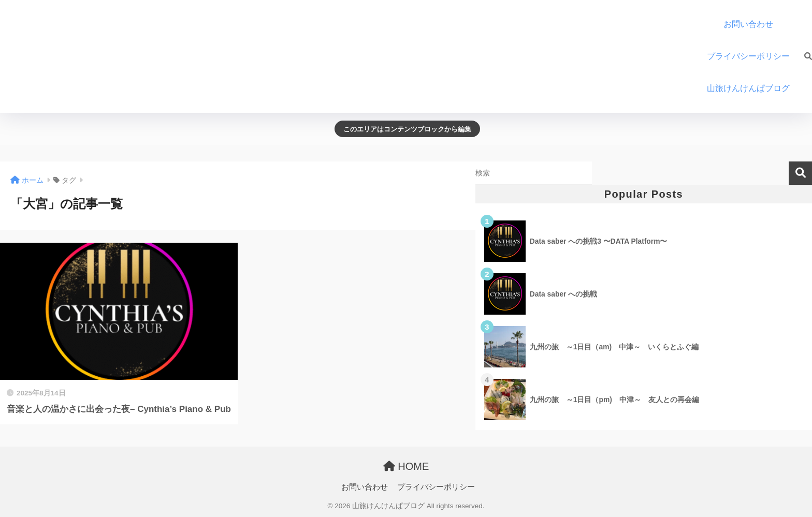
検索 (800, 173)
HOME (406, 466)
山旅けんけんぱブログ (752, 88)
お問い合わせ (748, 24)
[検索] (803, 56)
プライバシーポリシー (748, 56)
